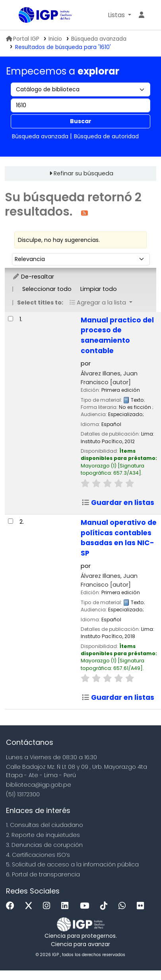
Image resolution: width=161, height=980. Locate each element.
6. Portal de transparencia (43, 874)
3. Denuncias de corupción (44, 845)
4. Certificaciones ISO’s (38, 855)
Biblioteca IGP (21, 16)
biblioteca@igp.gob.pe (39, 785)
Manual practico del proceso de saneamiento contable (117, 336)
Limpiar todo (99, 289)
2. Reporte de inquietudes (43, 835)
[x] (31, 906)
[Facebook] (12, 906)
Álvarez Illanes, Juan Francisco (109, 378)
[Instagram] (48, 906)
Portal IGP (23, 39)
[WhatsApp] (124, 906)
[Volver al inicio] (137, 955)
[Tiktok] (106, 906)
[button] (119, 15)
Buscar (81, 121)
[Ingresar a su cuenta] (142, 15)
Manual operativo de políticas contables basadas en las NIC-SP (119, 538)
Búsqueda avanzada (99, 39)
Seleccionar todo (47, 289)
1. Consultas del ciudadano (45, 825)
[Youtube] (86, 906)
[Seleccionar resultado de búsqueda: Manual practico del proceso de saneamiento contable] (11, 319)
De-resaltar (33, 277)
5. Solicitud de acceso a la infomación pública (72, 864)
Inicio (55, 39)
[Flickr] (142, 906)
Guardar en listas (118, 503)
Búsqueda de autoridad (106, 136)
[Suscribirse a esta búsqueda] (84, 213)
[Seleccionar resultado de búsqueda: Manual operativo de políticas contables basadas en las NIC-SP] (11, 521)
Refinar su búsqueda (83, 173)
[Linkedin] (67, 906)
